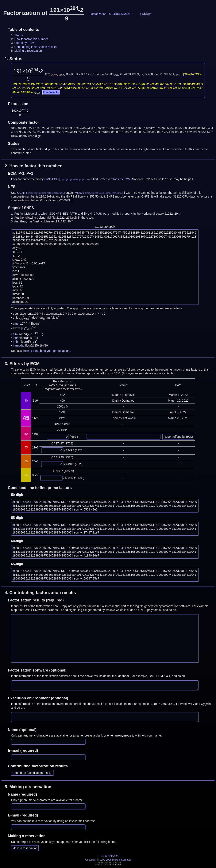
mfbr (16, 342)
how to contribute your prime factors (47, 351)
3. (22, 364)
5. (28, 787)
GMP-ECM (51, 179)
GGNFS (22, 193)
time (16, 323)
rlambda (18, 345)
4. (40, 593)
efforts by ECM (121, 179)
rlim (15, 334)
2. (33, 166)
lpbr (15, 338)
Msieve (79, 193)
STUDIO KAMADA (121, 14)
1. (13, 59)
